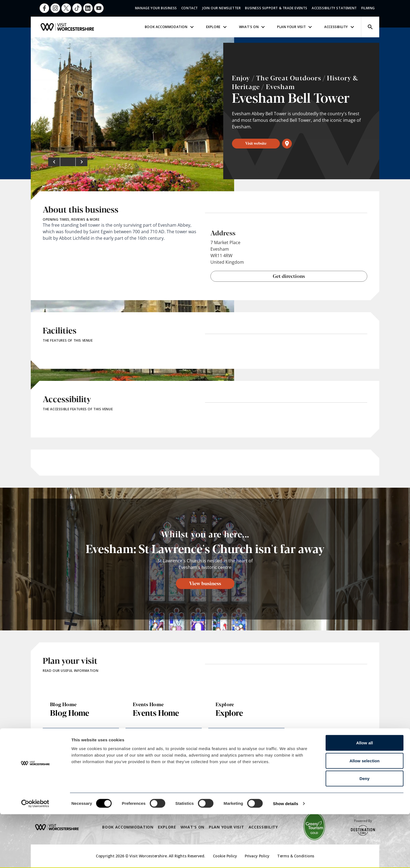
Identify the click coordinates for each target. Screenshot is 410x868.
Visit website (256, 143)
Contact (190, 8)
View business (205, 583)
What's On (253, 27)
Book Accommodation (170, 27)
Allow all (365, 796)
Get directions (289, 276)
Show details (286, 857)
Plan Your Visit (295, 27)
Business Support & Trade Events (276, 8)
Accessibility (340, 27)
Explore (217, 27)
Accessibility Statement (334, 8)
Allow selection (365, 814)
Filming (368, 8)
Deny (364, 832)
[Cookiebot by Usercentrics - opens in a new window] (35, 857)
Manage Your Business (156, 8)
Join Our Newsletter (221, 8)
